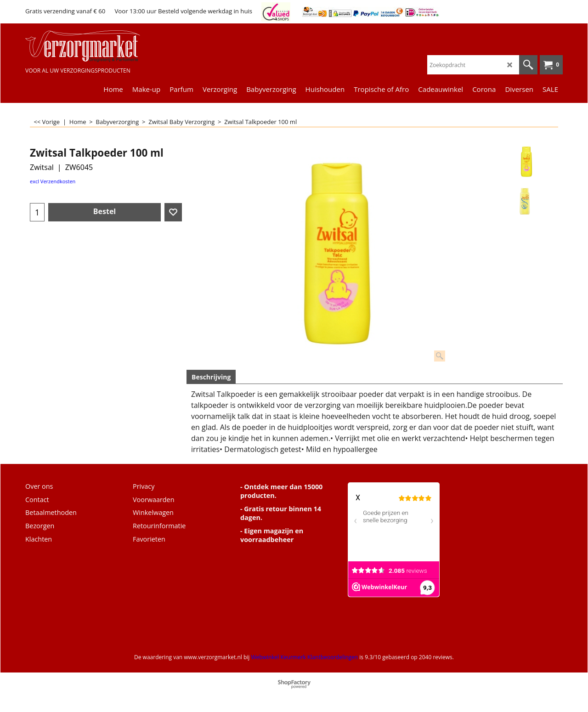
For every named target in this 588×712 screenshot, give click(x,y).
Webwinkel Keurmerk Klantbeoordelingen (304, 657)
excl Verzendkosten (53, 181)
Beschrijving (211, 377)
